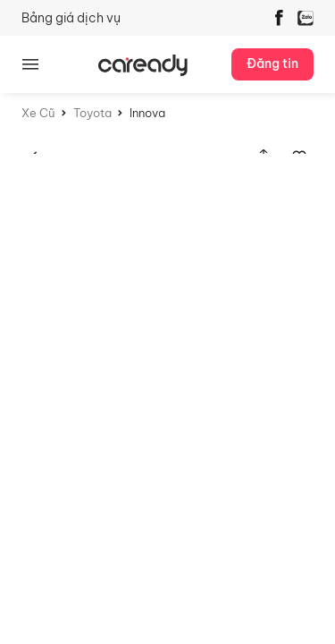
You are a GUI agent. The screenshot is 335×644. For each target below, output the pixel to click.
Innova (147, 113)
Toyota (92, 113)
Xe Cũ (38, 113)
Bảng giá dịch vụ (71, 18)
